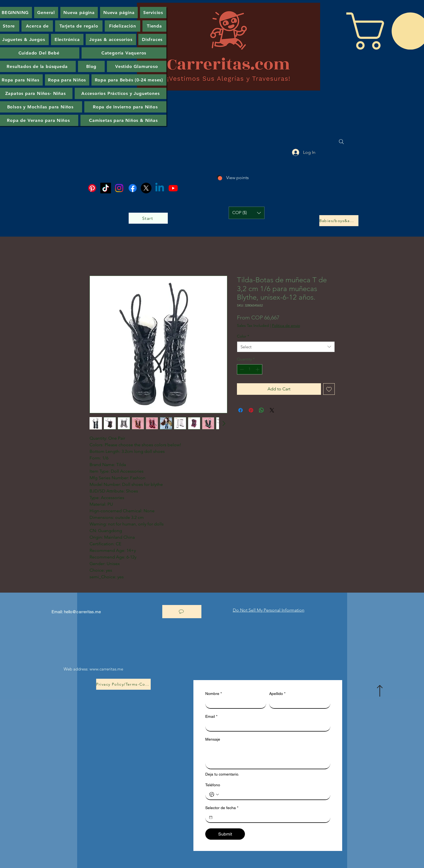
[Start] (148, 218)
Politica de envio (286, 325)
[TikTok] (106, 188)
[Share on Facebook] (241, 410)
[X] (146, 188)
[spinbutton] (250, 369)
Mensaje (213, 739)
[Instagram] (119, 188)
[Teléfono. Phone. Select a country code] (214, 795)
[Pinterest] (92, 188)
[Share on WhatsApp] (261, 410)
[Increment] (258, 369)
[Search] (341, 142)
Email (211, 717)
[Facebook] (133, 188)
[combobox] (286, 347)
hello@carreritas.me (83, 612)
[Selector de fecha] (211, 817)
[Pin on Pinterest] (251, 410)
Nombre (214, 694)
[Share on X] (272, 410)
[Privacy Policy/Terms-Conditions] (123, 684)
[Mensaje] (268, 756)
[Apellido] (298, 703)
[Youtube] (173, 188)
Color (243, 336)
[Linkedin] (160, 188)
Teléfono (213, 785)
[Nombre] (234, 703)
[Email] (266, 726)
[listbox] (247, 213)
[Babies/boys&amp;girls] (339, 221)
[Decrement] (241, 369)
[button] (247, 213)
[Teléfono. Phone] (273, 795)
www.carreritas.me (106, 669)
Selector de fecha (222, 808)
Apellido (277, 694)
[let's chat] (182, 612)
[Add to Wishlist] (329, 389)
